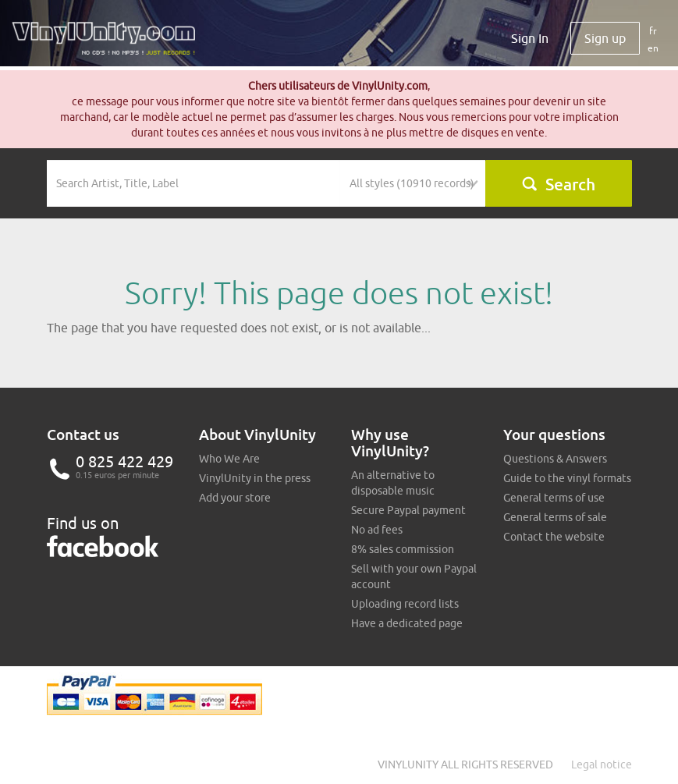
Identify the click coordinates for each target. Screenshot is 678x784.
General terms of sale (555, 517)
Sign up (605, 38)
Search (558, 184)
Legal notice (602, 764)
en (653, 48)
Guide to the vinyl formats (567, 478)
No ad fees (377, 530)
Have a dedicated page (407, 623)
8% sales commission (403, 549)
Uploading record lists (405, 604)
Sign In (530, 38)
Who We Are (229, 459)
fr (653, 31)
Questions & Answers (555, 459)
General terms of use (554, 498)
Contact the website (554, 537)
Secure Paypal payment (408, 510)
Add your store (235, 498)
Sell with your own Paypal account (414, 576)
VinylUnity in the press (255, 478)
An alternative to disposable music (393, 483)
